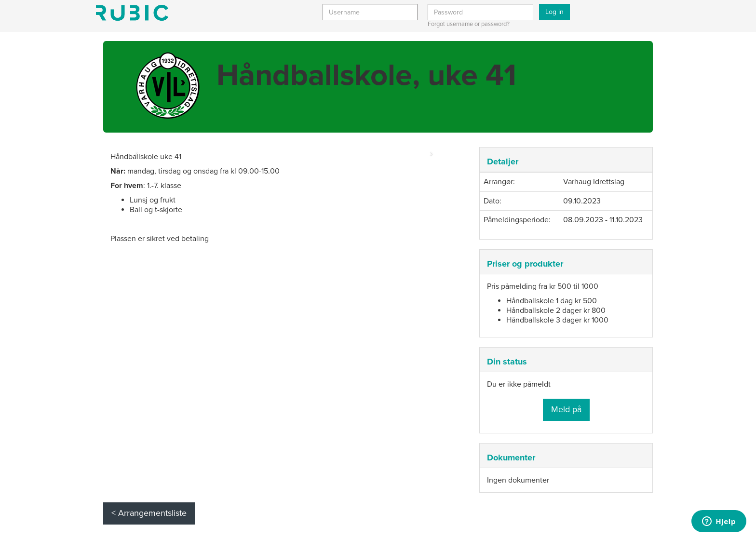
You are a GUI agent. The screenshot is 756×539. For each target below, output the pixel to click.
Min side (132, 13)
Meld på (566, 409)
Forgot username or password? (469, 24)
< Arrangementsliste (149, 513)
